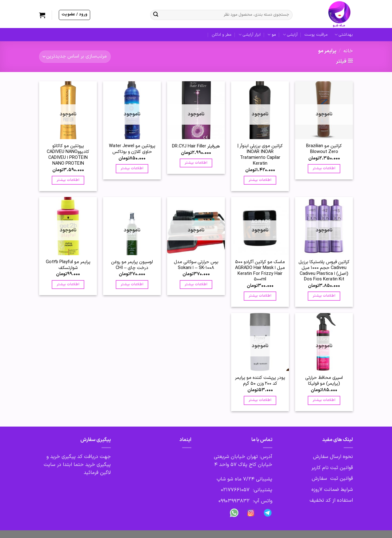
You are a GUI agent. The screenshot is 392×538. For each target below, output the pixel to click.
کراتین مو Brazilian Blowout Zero (324, 149)
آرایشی (290, 35)
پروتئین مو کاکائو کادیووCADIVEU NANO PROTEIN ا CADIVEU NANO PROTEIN (68, 155)
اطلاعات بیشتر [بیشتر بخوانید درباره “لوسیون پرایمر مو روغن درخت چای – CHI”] (132, 284)
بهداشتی (344, 35)
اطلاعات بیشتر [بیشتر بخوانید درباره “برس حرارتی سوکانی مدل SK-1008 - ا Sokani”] (196, 284)
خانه (348, 51)
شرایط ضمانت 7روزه (332, 490)
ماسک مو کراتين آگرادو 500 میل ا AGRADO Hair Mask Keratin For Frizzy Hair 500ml (260, 271)
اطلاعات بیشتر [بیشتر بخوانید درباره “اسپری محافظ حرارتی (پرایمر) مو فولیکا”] (324, 400)
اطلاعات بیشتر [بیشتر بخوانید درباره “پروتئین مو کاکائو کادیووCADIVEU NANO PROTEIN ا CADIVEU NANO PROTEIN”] (68, 180)
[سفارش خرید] (75, 56)
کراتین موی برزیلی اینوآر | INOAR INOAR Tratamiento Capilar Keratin (260, 155)
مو (272, 35)
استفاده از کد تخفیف (331, 500)
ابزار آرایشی (250, 35)
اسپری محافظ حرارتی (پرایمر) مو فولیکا (324, 381)
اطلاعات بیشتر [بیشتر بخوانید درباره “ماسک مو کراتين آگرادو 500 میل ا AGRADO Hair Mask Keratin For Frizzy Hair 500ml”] (260, 296)
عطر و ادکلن (222, 35)
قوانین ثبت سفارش (332, 479)
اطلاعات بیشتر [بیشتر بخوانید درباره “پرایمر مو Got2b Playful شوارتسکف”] (68, 284)
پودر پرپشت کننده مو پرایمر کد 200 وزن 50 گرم (260, 381)
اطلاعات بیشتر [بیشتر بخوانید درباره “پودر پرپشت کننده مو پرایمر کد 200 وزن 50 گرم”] (260, 400)
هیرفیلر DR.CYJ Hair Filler (196, 146)
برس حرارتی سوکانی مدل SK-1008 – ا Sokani (196, 265)
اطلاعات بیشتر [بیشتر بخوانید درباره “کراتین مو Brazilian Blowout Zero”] (324, 168)
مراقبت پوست (316, 35)
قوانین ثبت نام (338, 468)
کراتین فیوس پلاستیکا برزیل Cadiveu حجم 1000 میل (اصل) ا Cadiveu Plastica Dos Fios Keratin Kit (324, 271)
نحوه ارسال (341, 457)
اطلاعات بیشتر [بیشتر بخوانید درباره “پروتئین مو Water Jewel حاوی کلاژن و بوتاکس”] (132, 168)
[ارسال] (156, 15)
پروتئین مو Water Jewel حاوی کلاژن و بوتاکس (132, 149)
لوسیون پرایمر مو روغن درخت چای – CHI (132, 265)
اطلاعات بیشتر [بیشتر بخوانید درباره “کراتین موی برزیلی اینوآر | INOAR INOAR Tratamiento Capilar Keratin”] (260, 180)
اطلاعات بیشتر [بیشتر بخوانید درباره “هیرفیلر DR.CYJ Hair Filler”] (196, 163)
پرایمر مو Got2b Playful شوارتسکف (68, 265)
